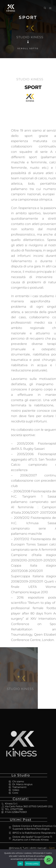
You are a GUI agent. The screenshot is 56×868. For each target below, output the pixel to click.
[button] (49, 860)
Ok (20, 864)
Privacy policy (32, 864)
